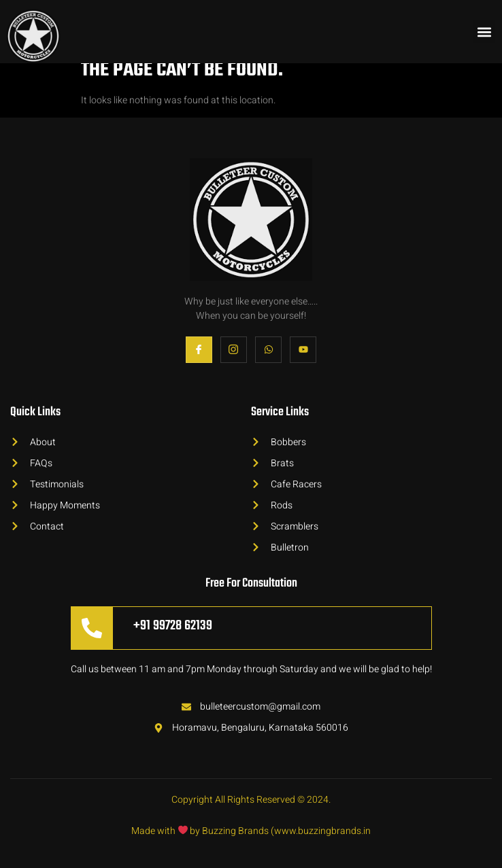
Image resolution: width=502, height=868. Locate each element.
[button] (484, 32)
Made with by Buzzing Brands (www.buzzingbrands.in (251, 831)
